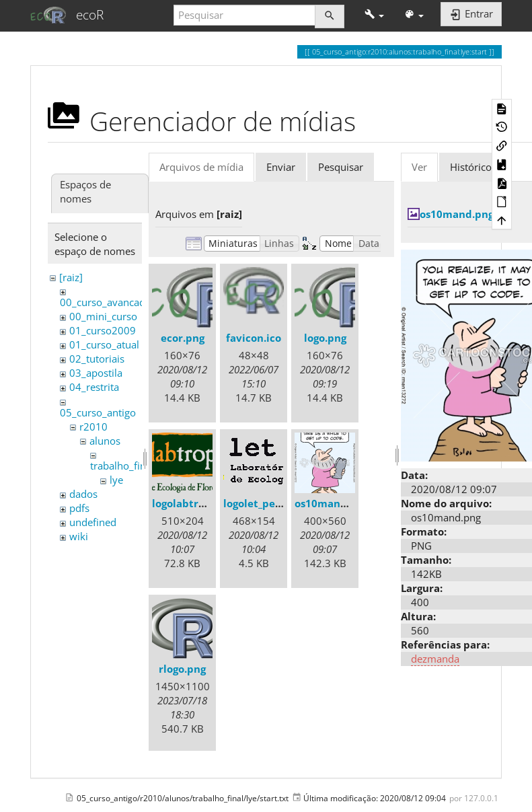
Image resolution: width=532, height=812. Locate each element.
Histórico (471, 167)
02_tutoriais (97, 359)
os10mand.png (332, 503)
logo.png (325, 338)
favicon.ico (254, 338)
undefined (93, 522)
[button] (374, 15)
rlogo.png (182, 669)
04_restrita (94, 387)
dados (83, 494)
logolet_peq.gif (260, 503)
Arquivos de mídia (201, 167)
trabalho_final (122, 466)
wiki (79, 536)
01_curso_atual (104, 344)
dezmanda (435, 659)
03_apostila (96, 373)
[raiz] (71, 277)
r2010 (93, 427)
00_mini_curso (103, 316)
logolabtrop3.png (195, 503)
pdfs (79, 508)
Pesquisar (341, 167)
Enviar (281, 167)
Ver (419, 167)
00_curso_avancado (106, 302)
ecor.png (183, 338)
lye (116, 480)
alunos (105, 441)
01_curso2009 (103, 330)
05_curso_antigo (98, 412)
